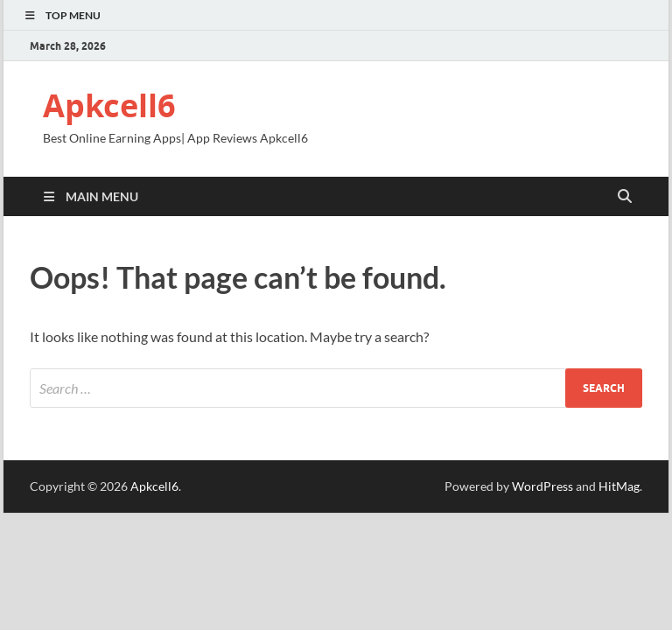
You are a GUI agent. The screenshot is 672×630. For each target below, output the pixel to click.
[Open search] (625, 197)
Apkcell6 (109, 105)
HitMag (619, 486)
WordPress (542, 486)
